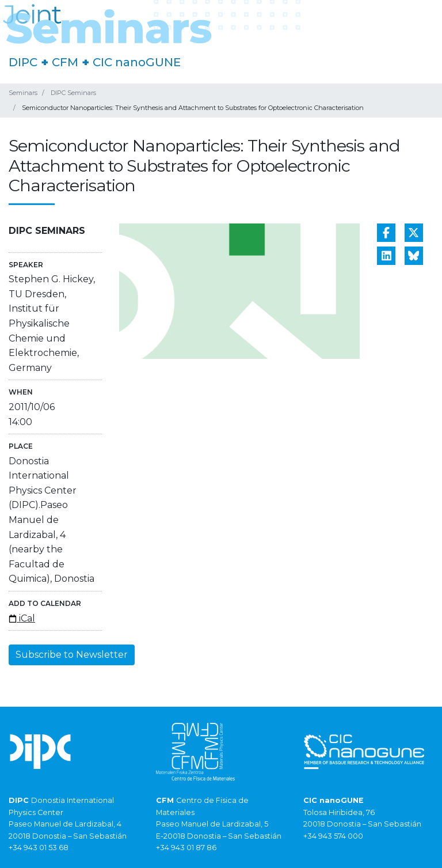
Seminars (23, 93)
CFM (65, 62)
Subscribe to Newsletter (72, 655)
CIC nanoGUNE (137, 62)
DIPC (23, 62)
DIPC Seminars (73, 93)
